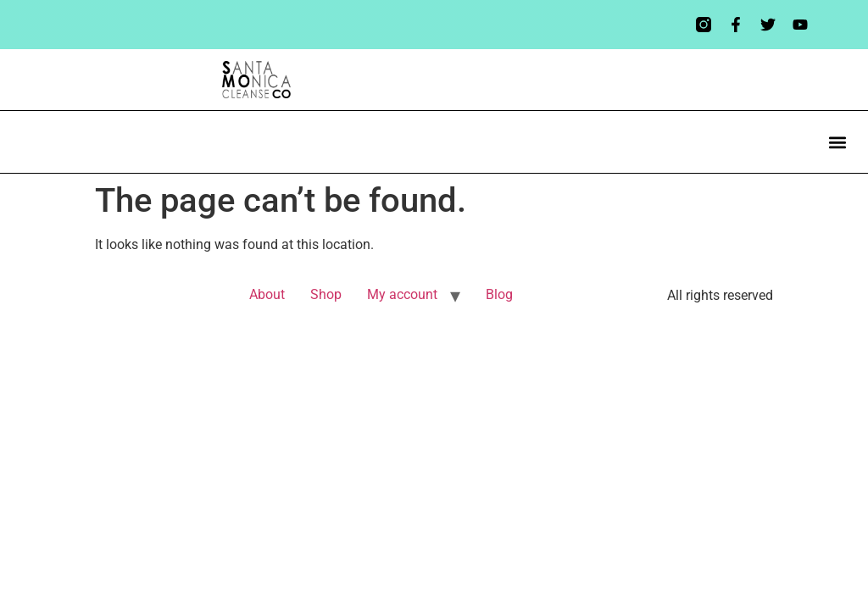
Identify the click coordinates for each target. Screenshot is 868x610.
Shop (326, 294)
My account (402, 294)
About (267, 294)
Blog (499, 294)
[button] (837, 142)
